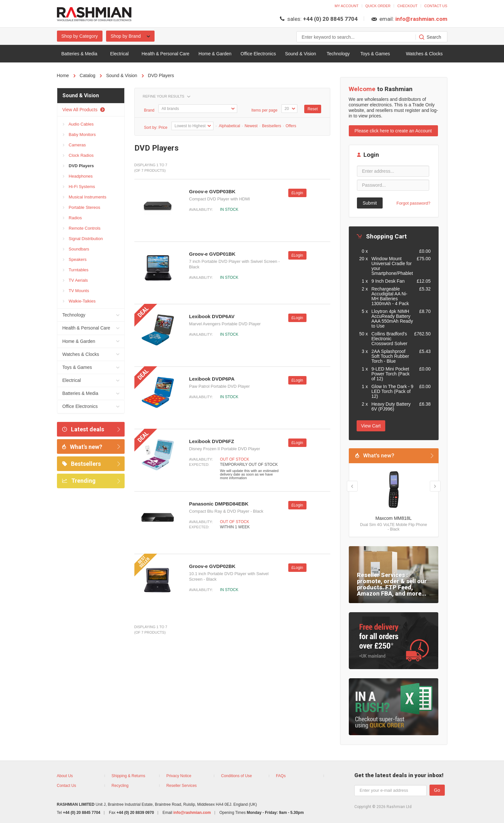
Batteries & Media (80, 54)
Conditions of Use (237, 776)
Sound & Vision (300, 54)
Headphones (78, 176)
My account (347, 6)
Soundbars (76, 249)
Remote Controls (82, 228)
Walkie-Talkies (79, 301)
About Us (65, 776)
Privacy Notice (179, 776)
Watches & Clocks (424, 54)
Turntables (76, 270)
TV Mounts (76, 291)
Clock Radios (78, 155)
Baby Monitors (79, 135)
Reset (313, 109)
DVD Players (161, 75)
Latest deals (83, 429)
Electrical (120, 54)
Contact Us (67, 786)
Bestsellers (82, 464)
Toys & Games (375, 54)
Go (437, 790)
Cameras (74, 145)
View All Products (84, 110)
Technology (338, 54)
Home (63, 75)
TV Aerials (75, 280)
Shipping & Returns (128, 776)
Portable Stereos (82, 208)
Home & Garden (215, 54)
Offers (291, 126)
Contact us (436, 6)
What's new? (82, 447)
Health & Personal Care (165, 54)
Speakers (75, 260)
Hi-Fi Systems (79, 187)
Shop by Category (80, 36)
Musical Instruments (85, 197)
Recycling (120, 786)
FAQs (281, 776)
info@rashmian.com (421, 19)
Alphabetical (229, 126)
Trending (79, 481)
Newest (251, 126)
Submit (370, 203)
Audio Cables (78, 124)
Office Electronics (258, 54)
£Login (297, 193)
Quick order (378, 6)
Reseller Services (181, 786)
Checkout (407, 6)
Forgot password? (413, 203)
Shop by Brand (130, 36)
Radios (72, 218)
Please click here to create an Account (393, 131)
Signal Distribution (83, 239)
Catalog (88, 75)
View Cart (371, 426)
